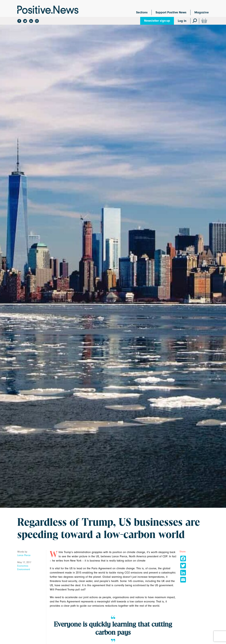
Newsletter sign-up (157, 21)
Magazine (202, 12)
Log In (182, 21)
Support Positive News (171, 12)
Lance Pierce (24, 555)
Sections (142, 12)
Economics (23, 566)
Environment (24, 569)
